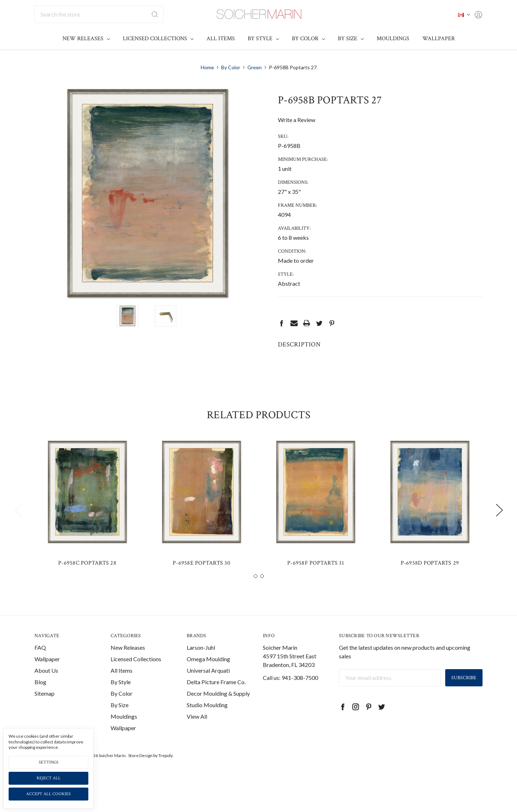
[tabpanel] (87, 519)
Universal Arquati (208, 684)
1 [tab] (256, 589)
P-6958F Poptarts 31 (316, 576)
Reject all (49, 778)
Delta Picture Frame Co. (216, 695)
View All (197, 730)
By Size (351, 39)
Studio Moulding (207, 718)
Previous (18, 523)
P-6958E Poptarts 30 (201, 576)
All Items (221, 39)
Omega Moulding (208, 672)
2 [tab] (262, 589)
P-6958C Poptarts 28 (87, 576)
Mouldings (393, 39)
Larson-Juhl (201, 661)
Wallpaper (439, 39)
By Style (263, 39)
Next (499, 523)
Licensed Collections (158, 39)
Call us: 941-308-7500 (290, 691)
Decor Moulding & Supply (218, 707)
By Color (308, 39)
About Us (46, 684)
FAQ (40, 661)
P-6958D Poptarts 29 (430, 576)
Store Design (140, 769)
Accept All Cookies (48, 794)
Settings (49, 762)
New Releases (86, 39)
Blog (40, 695)
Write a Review (297, 120)
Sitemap (45, 707)
